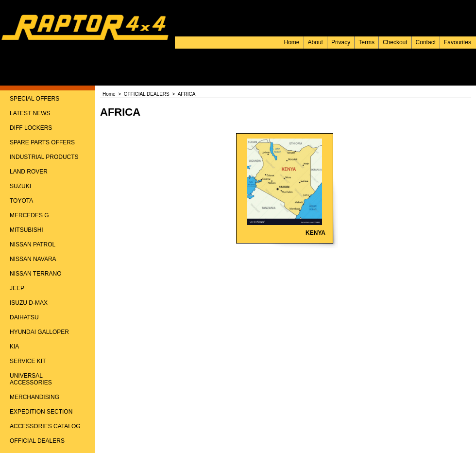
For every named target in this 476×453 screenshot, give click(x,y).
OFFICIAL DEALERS (37, 441)
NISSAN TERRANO (35, 274)
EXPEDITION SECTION (41, 412)
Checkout (395, 42)
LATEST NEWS (30, 113)
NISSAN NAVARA (33, 259)
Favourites (458, 42)
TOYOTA (21, 201)
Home (292, 42)
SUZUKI (20, 186)
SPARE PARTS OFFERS (42, 142)
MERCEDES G (29, 215)
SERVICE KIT (28, 361)
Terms (366, 42)
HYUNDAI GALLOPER (39, 332)
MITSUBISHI (26, 230)
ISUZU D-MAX (29, 303)
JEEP (17, 288)
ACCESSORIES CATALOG (45, 426)
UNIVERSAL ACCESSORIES (31, 379)
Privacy (341, 42)
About (315, 42)
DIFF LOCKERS (31, 128)
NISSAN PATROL (33, 244)
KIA (14, 347)
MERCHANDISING (34, 397)
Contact (426, 42)
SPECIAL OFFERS (34, 99)
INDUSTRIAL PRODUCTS (44, 157)
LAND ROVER (29, 172)
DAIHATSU (24, 317)
